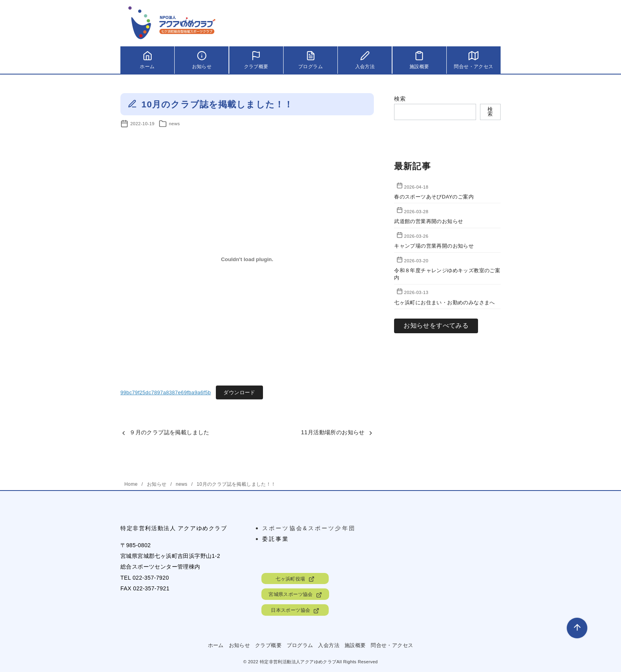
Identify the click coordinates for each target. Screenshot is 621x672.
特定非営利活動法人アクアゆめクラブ (298, 662)
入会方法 (329, 645)
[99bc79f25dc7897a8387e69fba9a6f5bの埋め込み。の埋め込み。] (247, 259)
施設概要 (355, 645)
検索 (400, 99)
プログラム (300, 645)
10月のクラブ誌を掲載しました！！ (236, 484)
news (174, 124)
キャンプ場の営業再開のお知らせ (434, 246)
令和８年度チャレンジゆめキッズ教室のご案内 (447, 274)
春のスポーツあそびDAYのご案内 (434, 197)
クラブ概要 (268, 645)
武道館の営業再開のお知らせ (429, 221)
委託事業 (276, 539)
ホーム (216, 645)
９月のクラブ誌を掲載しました (170, 432)
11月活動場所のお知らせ (333, 432)
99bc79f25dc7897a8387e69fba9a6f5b (166, 392)
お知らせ (157, 484)
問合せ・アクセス (392, 645)
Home (132, 484)
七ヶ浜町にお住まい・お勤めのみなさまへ (447, 303)
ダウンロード (239, 392)
